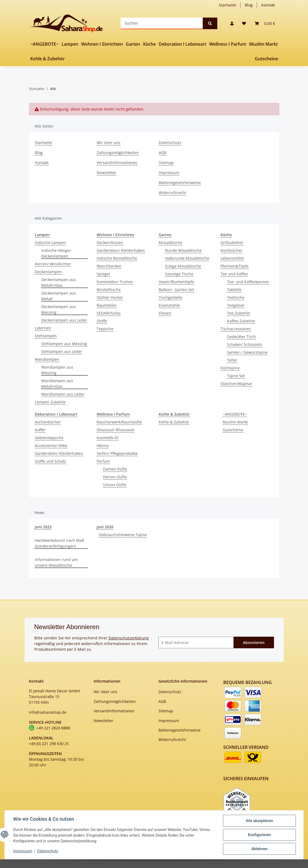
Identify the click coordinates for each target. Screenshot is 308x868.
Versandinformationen (117, 163)
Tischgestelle (170, 297)
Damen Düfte (115, 469)
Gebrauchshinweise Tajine (123, 535)
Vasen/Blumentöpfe (177, 282)
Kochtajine (230, 368)
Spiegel (103, 274)
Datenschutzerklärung (129, 638)
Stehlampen (46, 336)
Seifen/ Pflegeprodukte (117, 453)
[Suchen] (162, 23)
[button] (232, 23)
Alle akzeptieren (259, 821)
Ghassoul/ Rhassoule (116, 430)
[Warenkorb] (265, 23)
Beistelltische (109, 290)
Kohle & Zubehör (174, 422)
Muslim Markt (235, 422)
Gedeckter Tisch (241, 337)
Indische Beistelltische (117, 258)
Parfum (103, 461)
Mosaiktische (170, 243)
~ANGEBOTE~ (235, 414)
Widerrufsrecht (172, 193)
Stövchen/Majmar (236, 384)
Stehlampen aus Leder (62, 351)
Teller (232, 360)
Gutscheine (233, 430)
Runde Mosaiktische (183, 250)
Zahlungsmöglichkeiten (118, 153)
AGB (163, 153)
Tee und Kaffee (234, 274)
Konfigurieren (259, 835)
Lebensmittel (232, 258)
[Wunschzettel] (244, 23)
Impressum (169, 173)
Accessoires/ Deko (51, 445)
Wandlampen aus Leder (63, 394)
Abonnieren (254, 642)
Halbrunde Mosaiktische (187, 258)
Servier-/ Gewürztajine (247, 352)
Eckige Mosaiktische (183, 266)
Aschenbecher (48, 422)
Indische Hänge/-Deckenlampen (57, 253)
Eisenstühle (169, 305)
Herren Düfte (115, 477)
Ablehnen (259, 849)
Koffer (40, 430)
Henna (103, 445)
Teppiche (105, 329)
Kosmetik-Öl (108, 438)
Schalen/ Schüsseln (245, 344)
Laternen (43, 328)
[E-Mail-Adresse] (196, 642)
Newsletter (106, 173)
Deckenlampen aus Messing (59, 309)
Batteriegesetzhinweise (180, 183)
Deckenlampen (48, 272)
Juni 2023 (43, 527)
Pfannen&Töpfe (235, 266)
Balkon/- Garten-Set (176, 290)
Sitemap (166, 163)
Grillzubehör (232, 243)
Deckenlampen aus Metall (59, 296)
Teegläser (236, 305)
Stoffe (102, 321)
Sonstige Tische (179, 274)
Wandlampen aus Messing (57, 370)
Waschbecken (109, 266)
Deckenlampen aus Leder (64, 320)
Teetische (236, 297)
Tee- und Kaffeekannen (248, 282)
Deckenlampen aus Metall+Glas (59, 282)
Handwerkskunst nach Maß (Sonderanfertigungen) (60, 543)
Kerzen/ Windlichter (53, 264)
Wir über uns (109, 143)
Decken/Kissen (110, 243)
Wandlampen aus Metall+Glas (57, 383)
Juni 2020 (105, 527)
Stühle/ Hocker (110, 297)
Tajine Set (236, 376)
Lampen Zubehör (50, 402)
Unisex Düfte (115, 485)
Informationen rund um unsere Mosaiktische (56, 562)
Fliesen (165, 313)
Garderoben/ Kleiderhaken (121, 250)
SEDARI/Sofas (109, 313)
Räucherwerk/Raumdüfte (119, 422)
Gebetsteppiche (49, 438)
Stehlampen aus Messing (64, 344)
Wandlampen (47, 359)
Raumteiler (107, 305)
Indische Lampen (50, 243)
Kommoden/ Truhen (115, 282)
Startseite (228, 5)
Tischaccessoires (236, 329)
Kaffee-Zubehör (241, 321)
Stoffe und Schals (50, 461)
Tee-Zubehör (239, 313)
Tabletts (234, 290)
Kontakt (268, 5)
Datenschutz (170, 143)
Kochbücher (231, 250)
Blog (249, 5)
